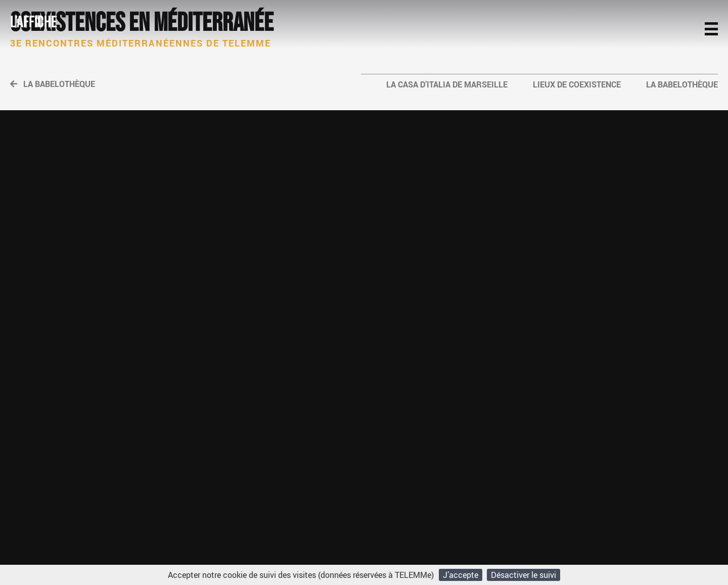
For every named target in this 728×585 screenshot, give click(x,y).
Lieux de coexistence (577, 84)
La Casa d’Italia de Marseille (447, 84)
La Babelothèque (53, 84)
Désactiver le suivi (524, 575)
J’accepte (461, 575)
